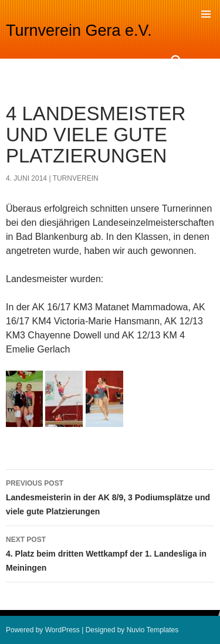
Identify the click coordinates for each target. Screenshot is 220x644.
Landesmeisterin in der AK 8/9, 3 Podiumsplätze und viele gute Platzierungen (110, 496)
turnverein (76, 178)
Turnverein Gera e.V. (79, 30)
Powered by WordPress (43, 630)
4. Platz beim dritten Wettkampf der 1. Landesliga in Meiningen (110, 553)
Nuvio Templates (153, 630)
